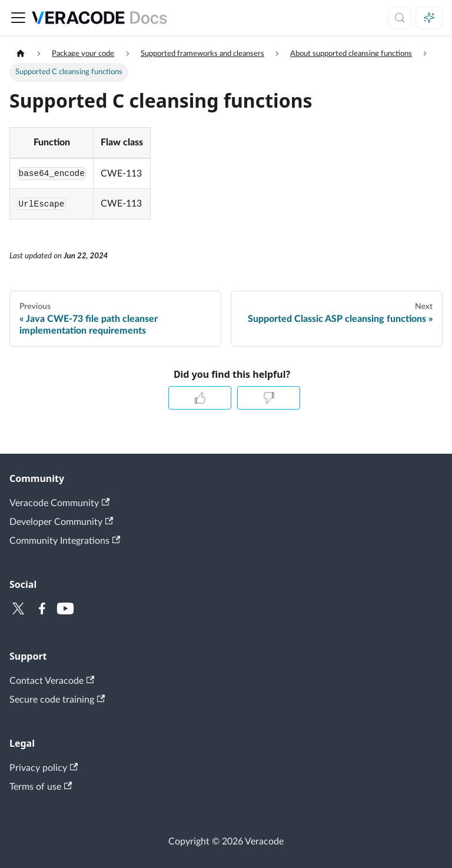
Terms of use (41, 786)
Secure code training (57, 699)
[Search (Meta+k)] (400, 18)
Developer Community (61, 522)
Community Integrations (65, 541)
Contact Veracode (52, 681)
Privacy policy (44, 768)
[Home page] (21, 54)
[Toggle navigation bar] (18, 18)
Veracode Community (59, 503)
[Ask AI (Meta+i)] (429, 18)
